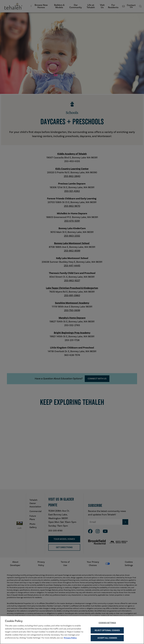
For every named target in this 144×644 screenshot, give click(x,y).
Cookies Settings (107, 624)
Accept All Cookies (107, 639)
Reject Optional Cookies (107, 631)
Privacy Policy (70, 639)
